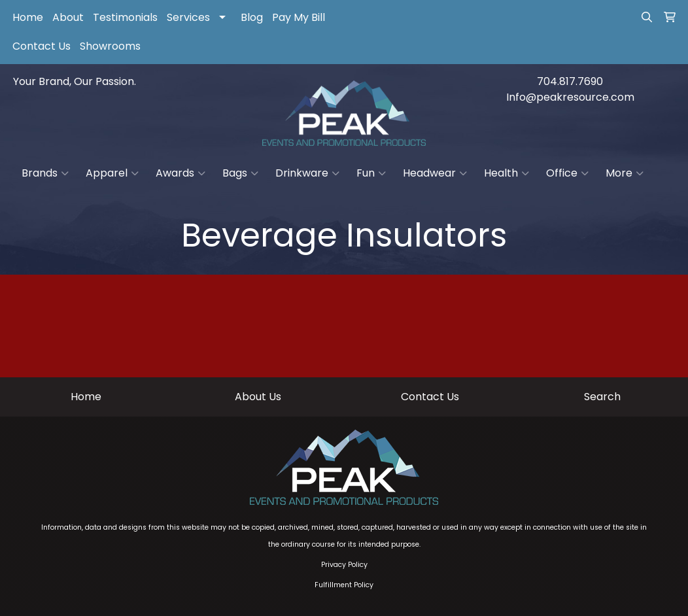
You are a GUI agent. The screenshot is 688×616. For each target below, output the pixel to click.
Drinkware (307, 173)
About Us (258, 397)
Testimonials (125, 17)
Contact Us (42, 46)
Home (28, 17)
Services (188, 17)
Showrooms (110, 46)
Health (507, 173)
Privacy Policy (344, 565)
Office (567, 173)
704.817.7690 (570, 81)
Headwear (435, 173)
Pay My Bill (299, 17)
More (625, 173)
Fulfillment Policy (344, 585)
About (68, 17)
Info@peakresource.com (570, 97)
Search (602, 397)
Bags (240, 173)
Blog (252, 17)
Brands (45, 173)
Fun (371, 173)
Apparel (112, 173)
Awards (181, 173)
